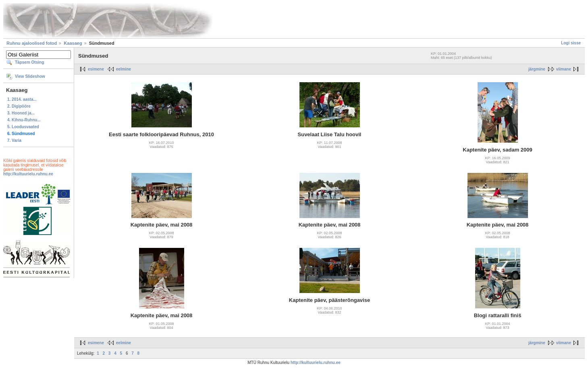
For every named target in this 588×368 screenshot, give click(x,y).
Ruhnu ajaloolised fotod (32, 43)
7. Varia (14, 140)
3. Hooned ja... (21, 113)
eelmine (124, 69)
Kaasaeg (73, 43)
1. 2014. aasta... (22, 99)
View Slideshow (30, 76)
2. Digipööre (19, 106)
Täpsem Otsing (29, 62)
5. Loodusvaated (23, 127)
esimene (96, 69)
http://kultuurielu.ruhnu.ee (28, 174)
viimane (564, 69)
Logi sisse (571, 43)
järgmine (537, 69)
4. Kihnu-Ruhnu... (24, 120)
